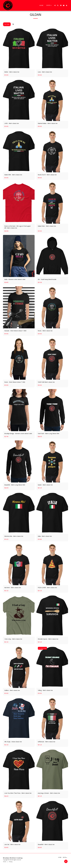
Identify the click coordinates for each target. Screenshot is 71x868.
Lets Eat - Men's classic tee (12, 844)
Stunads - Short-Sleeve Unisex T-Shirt (15, 331)
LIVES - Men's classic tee (12, 123)
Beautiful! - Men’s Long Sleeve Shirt (15, 485)
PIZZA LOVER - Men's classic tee (47, 588)
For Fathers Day (42, 648)
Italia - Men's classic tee (45, 536)
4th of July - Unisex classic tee (13, 742)
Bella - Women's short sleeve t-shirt (15, 279)
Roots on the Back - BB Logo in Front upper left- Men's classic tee (18, 227)
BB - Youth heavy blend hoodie (47, 279)
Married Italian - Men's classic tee (48, 123)
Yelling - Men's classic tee (45, 690)
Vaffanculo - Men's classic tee (47, 742)
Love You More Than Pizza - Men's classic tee (18, 793)
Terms (5, 862)
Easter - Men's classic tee (45, 485)
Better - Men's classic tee (12, 72)
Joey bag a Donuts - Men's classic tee (49, 793)
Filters (7, 24)
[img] (19, 49)
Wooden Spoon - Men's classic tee (48, 639)
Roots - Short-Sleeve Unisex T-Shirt (15, 382)
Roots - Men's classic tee (45, 331)
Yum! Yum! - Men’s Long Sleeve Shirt (49, 434)
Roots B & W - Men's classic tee (47, 175)
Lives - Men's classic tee (45, 72)
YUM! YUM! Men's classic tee (46, 382)
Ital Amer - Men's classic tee (13, 588)
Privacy (11, 862)
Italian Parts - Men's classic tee (47, 226)
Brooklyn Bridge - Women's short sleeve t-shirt (18, 434)
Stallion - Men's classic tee (12, 690)
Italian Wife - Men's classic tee (13, 175)
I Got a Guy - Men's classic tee (13, 639)
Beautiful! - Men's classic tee (46, 844)
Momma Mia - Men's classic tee (14, 536)
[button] (55, 5)
